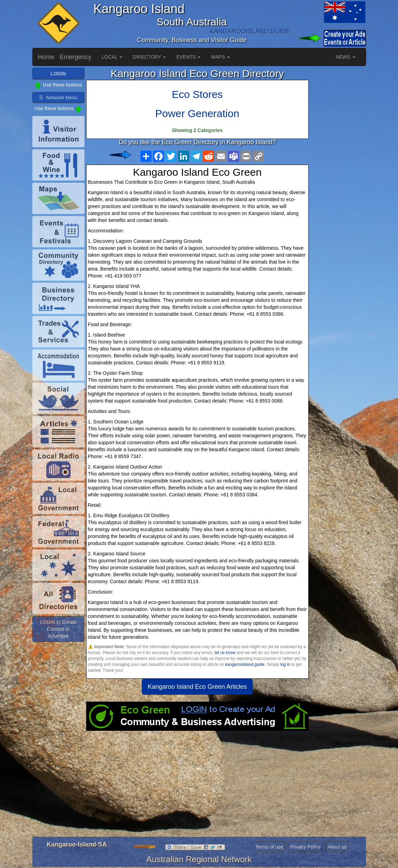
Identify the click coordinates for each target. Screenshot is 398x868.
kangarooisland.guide (245, 664)
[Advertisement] (197, 786)
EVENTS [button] (188, 57)
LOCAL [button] (112, 57)
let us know (225, 653)
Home (46, 57)
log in (285, 664)
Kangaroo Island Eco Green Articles (197, 687)
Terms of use (269, 847)
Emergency (76, 57)
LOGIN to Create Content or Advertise (58, 629)
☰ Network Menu (58, 98)
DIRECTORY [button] (149, 57)
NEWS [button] (346, 57)
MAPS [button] (220, 57)
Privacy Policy (305, 847)
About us (337, 847)
